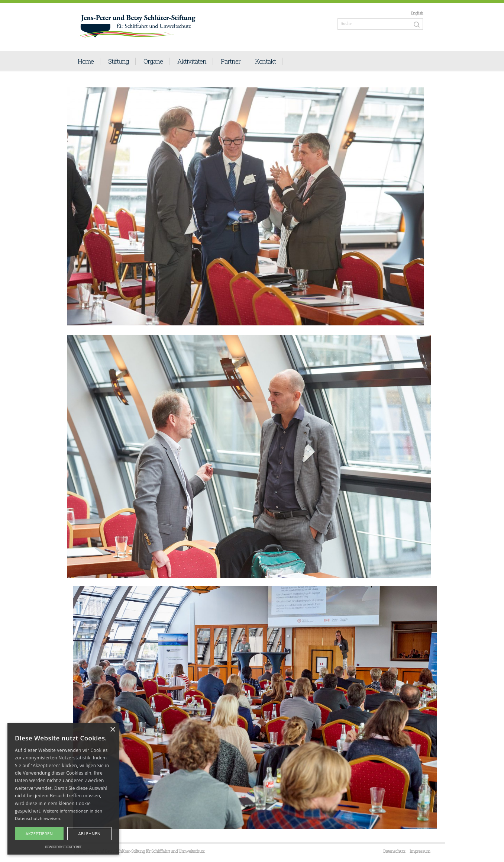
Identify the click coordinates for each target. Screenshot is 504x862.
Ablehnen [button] (89, 834)
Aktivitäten (192, 61)
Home (86, 61)
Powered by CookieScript (63, 847)
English (417, 13)
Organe (153, 61)
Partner (231, 61)
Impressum (420, 851)
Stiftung (119, 61)
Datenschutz (394, 851)
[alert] (63, 789)
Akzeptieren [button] (39, 834)
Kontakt (265, 61)
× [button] (112, 730)
